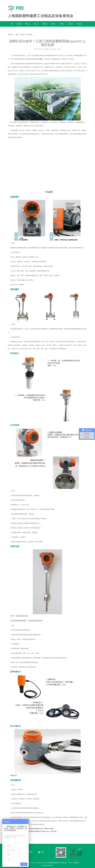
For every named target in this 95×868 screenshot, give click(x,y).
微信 (41, 852)
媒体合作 (71, 24)
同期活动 (45, 24)
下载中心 (62, 24)
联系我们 (79, 24)
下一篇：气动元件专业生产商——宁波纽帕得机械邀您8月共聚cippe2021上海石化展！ (33, 831)
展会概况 (19, 24)
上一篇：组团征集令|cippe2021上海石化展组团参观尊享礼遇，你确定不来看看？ (31, 829)
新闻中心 (54, 24)
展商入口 (28, 24)
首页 (12, 24)
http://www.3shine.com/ (37, 813)
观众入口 (36, 24)
